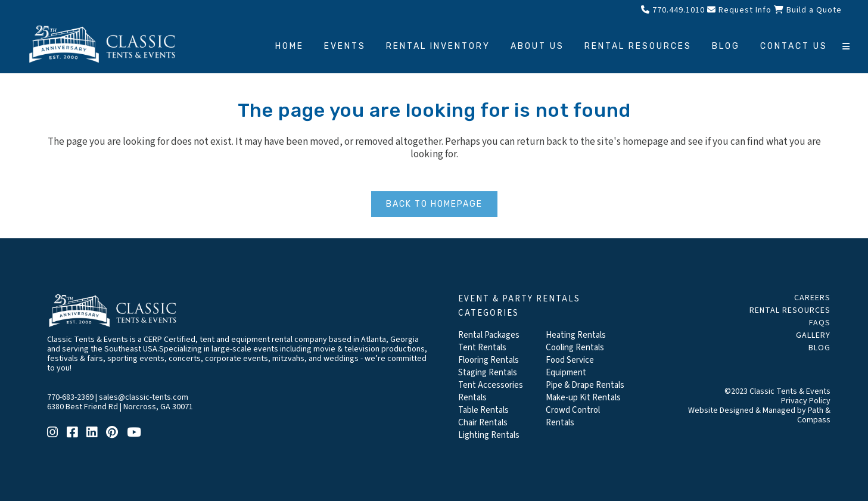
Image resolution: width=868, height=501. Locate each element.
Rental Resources (790, 310)
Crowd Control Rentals (573, 416)
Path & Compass (814, 415)
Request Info (739, 10)
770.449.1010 (673, 10)
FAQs (820, 323)
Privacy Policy (806, 401)
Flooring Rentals (489, 360)
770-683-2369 (70, 397)
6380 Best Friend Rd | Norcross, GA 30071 (120, 407)
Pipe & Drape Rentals (585, 385)
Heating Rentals (576, 335)
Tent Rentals (482, 348)
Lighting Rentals (489, 435)
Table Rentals (483, 410)
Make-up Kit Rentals (583, 398)
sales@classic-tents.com (144, 397)
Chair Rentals (483, 423)
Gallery (813, 335)
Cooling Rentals (575, 348)
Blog (819, 348)
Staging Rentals (488, 373)
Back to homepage (434, 204)
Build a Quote (808, 10)
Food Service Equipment (570, 366)
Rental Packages (489, 335)
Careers (812, 298)
